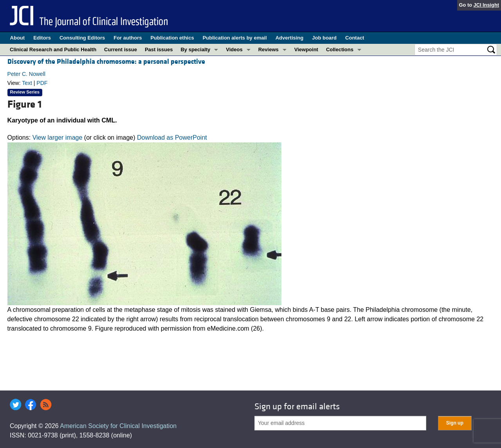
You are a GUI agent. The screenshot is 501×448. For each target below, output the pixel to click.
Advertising (290, 38)
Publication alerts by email (235, 38)
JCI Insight (486, 5)
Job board (324, 38)
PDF (42, 83)
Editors (42, 38)
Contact (355, 38)
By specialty (195, 49)
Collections (340, 49)
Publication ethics (172, 38)
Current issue (121, 49)
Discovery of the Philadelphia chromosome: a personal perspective (106, 62)
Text (27, 83)
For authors (128, 38)
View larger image (58, 138)
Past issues (159, 49)
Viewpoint (306, 49)
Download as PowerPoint (172, 138)
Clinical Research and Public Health (53, 49)
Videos (234, 49)
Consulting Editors (82, 38)
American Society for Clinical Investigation (118, 426)
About (18, 38)
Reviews (269, 49)
